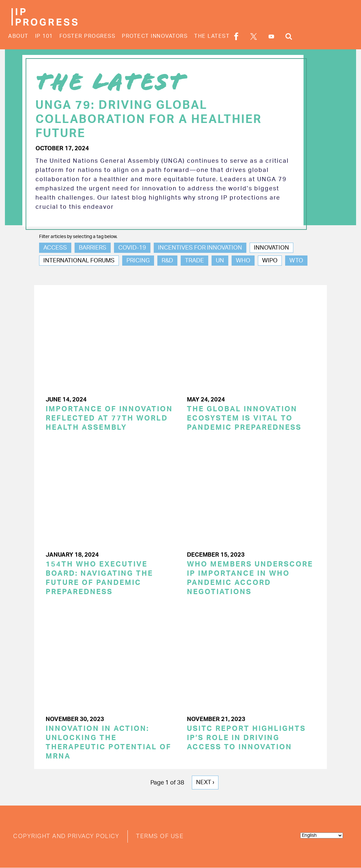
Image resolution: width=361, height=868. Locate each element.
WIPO (270, 261)
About (18, 36)
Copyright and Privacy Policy (66, 836)
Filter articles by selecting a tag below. (78, 237)
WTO (296, 261)
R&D (167, 261)
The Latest (212, 36)
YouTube (271, 36)
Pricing (138, 261)
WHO (243, 261)
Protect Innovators (155, 36)
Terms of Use (160, 836)
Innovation (271, 248)
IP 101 (44, 36)
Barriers (93, 248)
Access (55, 248)
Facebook (236, 36)
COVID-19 (132, 248)
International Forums (79, 261)
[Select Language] (322, 835)
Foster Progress (88, 36)
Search (289, 36)
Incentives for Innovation (200, 248)
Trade (194, 261)
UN (220, 261)
